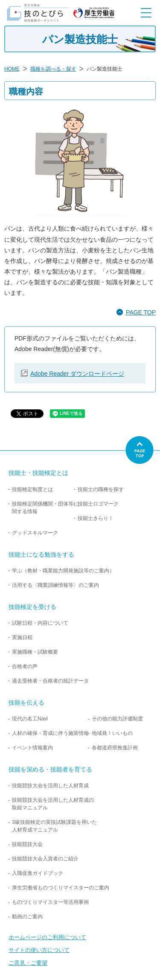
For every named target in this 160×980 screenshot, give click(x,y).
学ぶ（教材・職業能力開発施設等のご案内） (63, 571)
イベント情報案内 (32, 748)
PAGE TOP (141, 312)
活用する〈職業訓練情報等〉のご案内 (55, 585)
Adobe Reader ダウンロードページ (77, 374)
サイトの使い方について (39, 950)
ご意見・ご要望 (28, 963)
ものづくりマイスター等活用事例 (50, 902)
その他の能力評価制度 (117, 719)
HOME (12, 69)
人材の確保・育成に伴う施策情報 (50, 733)
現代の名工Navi (30, 719)
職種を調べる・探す (53, 69)
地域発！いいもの (112, 733)
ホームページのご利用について (47, 937)
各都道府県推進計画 (115, 748)
